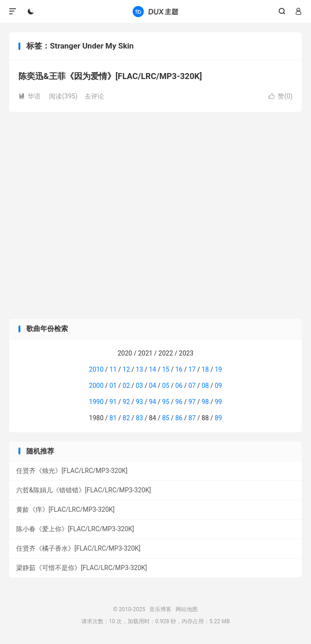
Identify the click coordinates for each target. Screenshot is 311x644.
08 (205, 386)
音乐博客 (155, 12)
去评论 (94, 96)
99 (219, 402)
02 (126, 386)
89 (219, 418)
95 (166, 402)
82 (126, 418)
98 (205, 402)
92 (126, 402)
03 (140, 386)
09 (219, 386)
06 (179, 386)
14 (152, 369)
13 (140, 369)
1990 (96, 402)
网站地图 (187, 609)
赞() (281, 96)
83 (140, 418)
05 (166, 386)
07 (192, 386)
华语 (30, 96)
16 (179, 369)
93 (140, 402)
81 (113, 418)
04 (152, 386)
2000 (96, 386)
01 (113, 386)
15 (166, 369)
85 (166, 418)
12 (126, 369)
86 (179, 418)
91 (113, 402)
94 (152, 402)
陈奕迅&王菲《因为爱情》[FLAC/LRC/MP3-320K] (110, 76)
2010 (96, 369)
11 (113, 369)
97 (192, 402)
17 (192, 369)
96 (179, 402)
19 (219, 369)
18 (205, 369)
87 (192, 418)
